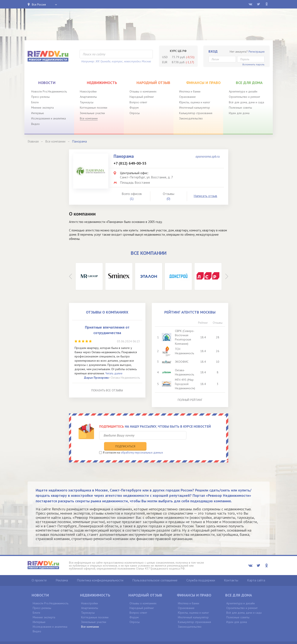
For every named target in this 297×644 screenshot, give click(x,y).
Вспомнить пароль (253, 64)
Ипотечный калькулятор (195, 108)
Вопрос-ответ (138, 102)
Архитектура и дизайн (243, 91)
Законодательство (191, 118)
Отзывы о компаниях (143, 91)
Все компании (89, 118)
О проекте (39, 571)
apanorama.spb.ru (208, 156)
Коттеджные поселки (94, 108)
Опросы (135, 113)
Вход (213, 51)
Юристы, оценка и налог (195, 102)
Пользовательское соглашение (155, 571)
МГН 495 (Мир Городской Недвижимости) (185, 384)
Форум (134, 108)
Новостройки (88, 91)
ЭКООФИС (182, 362)
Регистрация (257, 52)
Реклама (62, 571)
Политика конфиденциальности (100, 571)
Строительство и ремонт (244, 97)
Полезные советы (240, 108)
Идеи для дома (239, 113)
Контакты (231, 571)
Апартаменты (88, 97)
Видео (35, 124)
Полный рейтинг (190, 400)
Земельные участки (92, 113)
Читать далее (114, 373)
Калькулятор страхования (196, 113)
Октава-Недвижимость (125, 378)
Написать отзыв (205, 196)
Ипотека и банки (190, 91)
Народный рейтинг (142, 97)
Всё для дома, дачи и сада (246, 102)
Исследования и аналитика (49, 118)
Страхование (187, 97)
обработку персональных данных (142, 444)
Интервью (38, 113)
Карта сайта (256, 571)
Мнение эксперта (42, 108)
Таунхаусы (87, 102)
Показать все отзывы (107, 390)
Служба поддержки (201, 571)
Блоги (35, 102)
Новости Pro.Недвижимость (49, 91)
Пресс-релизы (40, 97)
